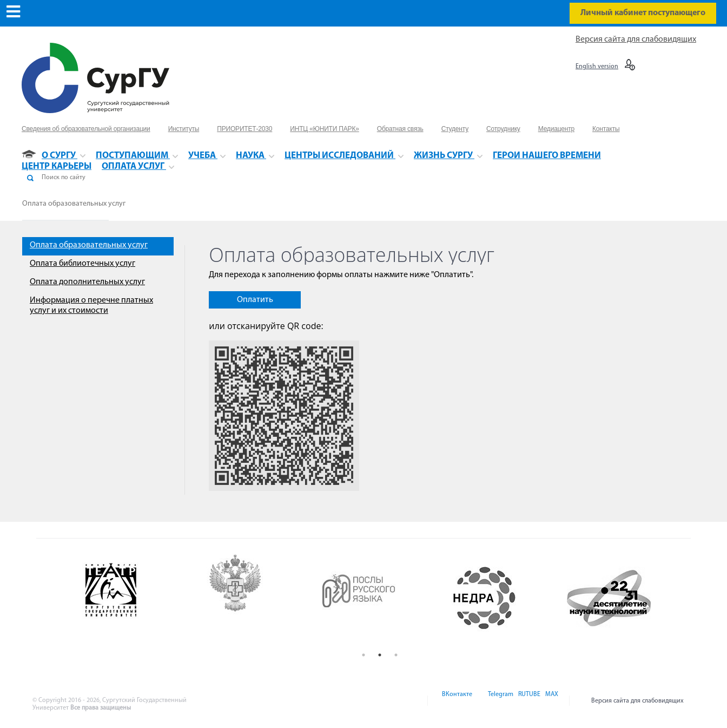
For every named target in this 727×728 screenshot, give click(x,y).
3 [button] (396, 655)
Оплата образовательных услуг (74, 204)
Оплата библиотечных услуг (82, 264)
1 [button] (363, 655)
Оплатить (255, 300)
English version (597, 67)
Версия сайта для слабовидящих (636, 40)
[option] (131, 598)
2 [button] (380, 655)
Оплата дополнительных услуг (87, 282)
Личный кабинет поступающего (643, 13)
